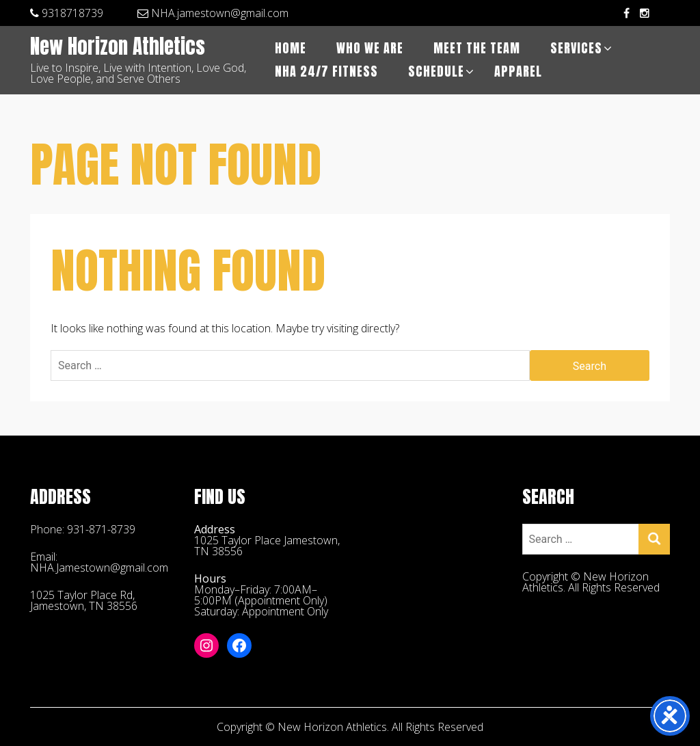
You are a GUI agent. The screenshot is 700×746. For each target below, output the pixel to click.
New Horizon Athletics (118, 47)
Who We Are (370, 48)
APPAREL (518, 71)
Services (576, 48)
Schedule (436, 71)
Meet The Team (477, 48)
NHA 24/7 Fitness (326, 71)
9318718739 (67, 13)
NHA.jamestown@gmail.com (213, 13)
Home (291, 48)
